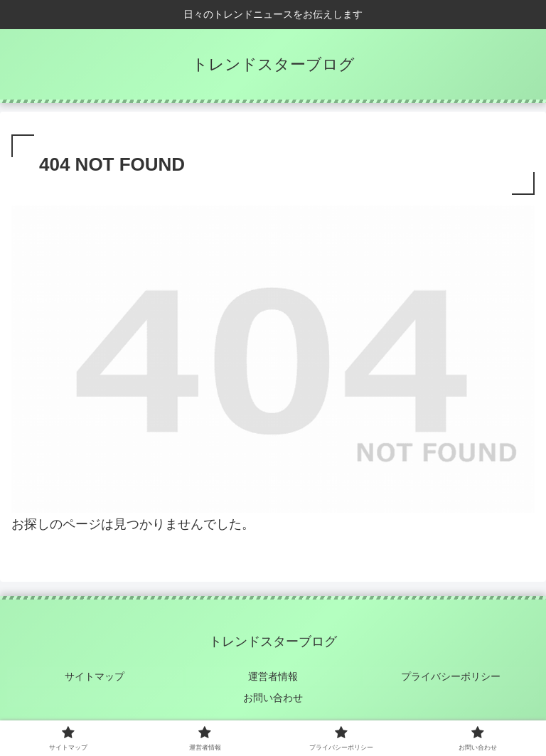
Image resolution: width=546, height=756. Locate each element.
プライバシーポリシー (451, 676)
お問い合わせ (273, 696)
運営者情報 (273, 676)
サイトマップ (95, 676)
